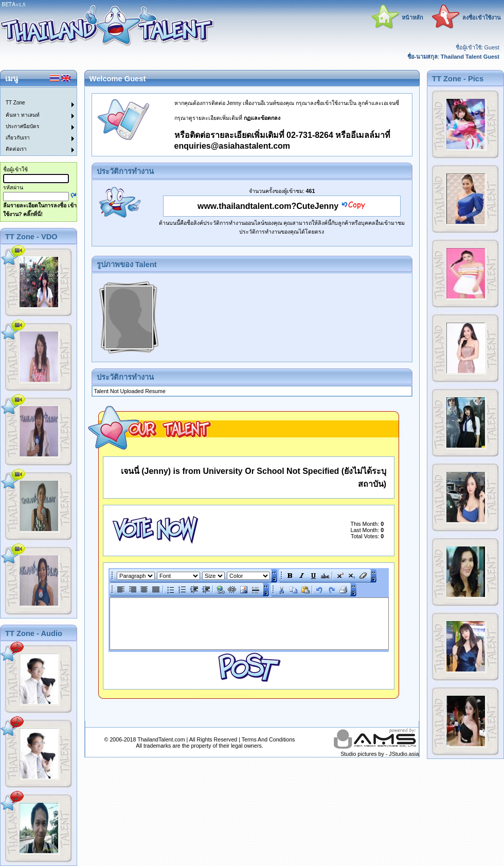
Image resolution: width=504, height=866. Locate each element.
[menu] (32, 121)
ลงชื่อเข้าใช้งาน (482, 17)
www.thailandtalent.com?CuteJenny (268, 206)
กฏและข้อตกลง (262, 118)
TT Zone (15, 103)
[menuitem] (32, 93)
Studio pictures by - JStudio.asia (380, 754)
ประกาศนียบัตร (22, 126)
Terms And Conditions (268, 739)
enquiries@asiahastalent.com (232, 146)
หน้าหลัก (412, 17)
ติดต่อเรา (16, 149)
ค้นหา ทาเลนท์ (23, 115)
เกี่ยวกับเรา (18, 138)
